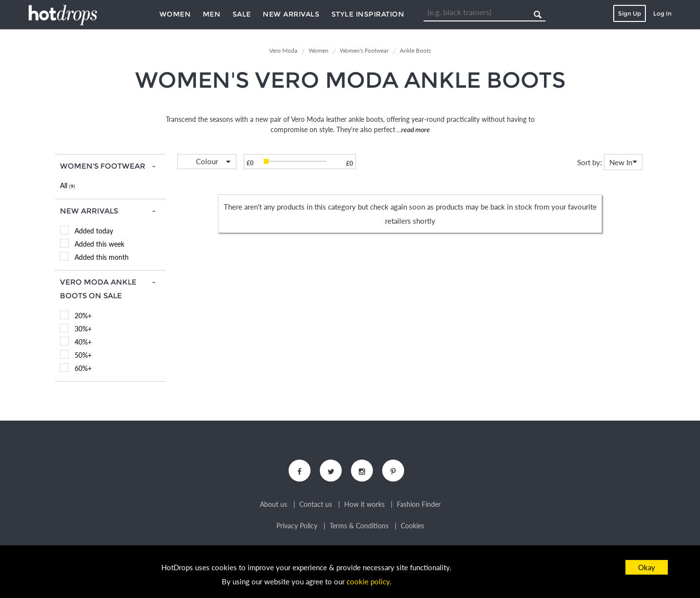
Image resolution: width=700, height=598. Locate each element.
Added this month (102, 257)
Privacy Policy (297, 526)
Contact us (316, 504)
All (68, 185)
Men (212, 14)
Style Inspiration (368, 14)
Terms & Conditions (359, 526)
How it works (364, 504)
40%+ (83, 342)
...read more (413, 129)
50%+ (83, 355)
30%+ (83, 329)
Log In (662, 13)
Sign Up (630, 13)
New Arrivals (291, 14)
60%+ (83, 368)
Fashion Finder (419, 504)
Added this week (99, 244)
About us (273, 504)
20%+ (83, 316)
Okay (647, 567)
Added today (94, 231)
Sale (242, 14)
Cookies (412, 526)
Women (175, 14)
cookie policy (368, 581)
